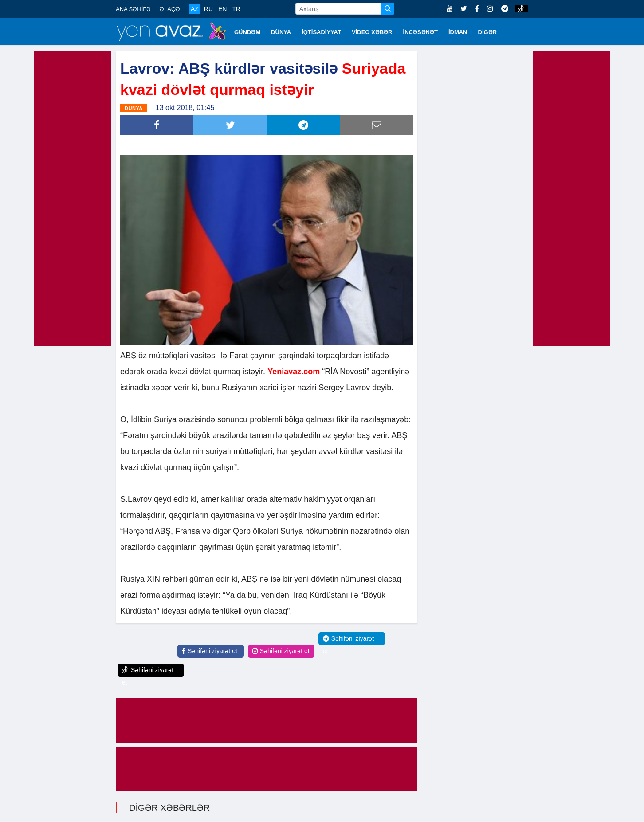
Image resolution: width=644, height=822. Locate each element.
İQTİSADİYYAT (321, 32)
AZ (195, 9)
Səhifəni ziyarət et (210, 651)
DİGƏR (488, 32)
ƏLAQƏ (170, 9)
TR (236, 9)
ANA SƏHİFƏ (133, 9)
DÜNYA (281, 32)
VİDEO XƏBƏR (372, 32)
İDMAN (458, 32)
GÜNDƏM (247, 32)
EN (222, 9)
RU (208, 9)
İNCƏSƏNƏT (420, 32)
